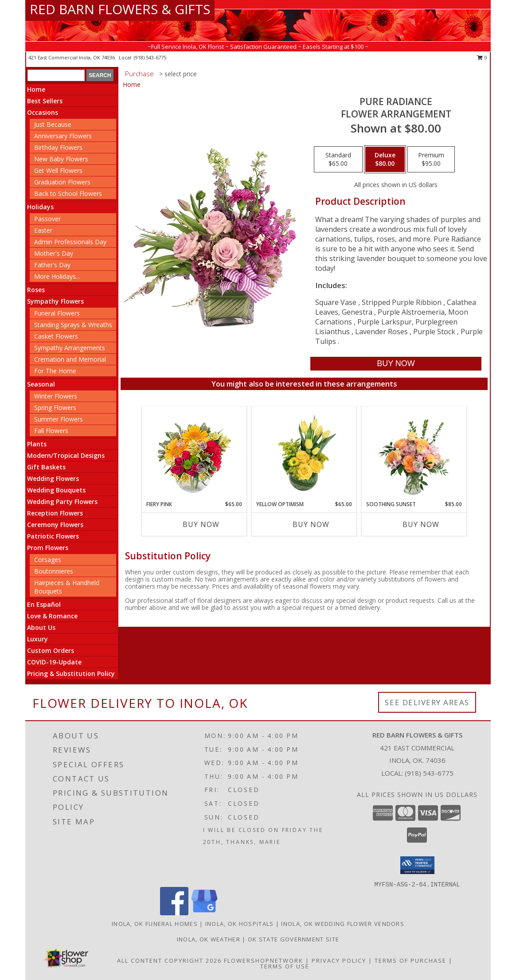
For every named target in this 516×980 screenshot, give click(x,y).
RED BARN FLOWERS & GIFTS (120, 9)
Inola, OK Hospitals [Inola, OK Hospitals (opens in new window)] (240, 924)
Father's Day (52, 265)
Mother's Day (54, 253)
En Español (44, 604)
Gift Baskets (46, 467)
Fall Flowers (51, 431)
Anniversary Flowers (63, 136)
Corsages (48, 560)
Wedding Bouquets (56, 490)
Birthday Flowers (58, 147)
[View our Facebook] (174, 913)
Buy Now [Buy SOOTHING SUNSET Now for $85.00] (421, 524)
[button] (417, 865)
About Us (41, 627)
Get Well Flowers (58, 170)
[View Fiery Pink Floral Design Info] (194, 454)
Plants (37, 444)
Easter (43, 230)
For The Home (55, 371)
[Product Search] (56, 75)
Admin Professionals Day (70, 242)
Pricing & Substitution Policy (71, 674)
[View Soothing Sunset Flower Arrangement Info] (414, 453)
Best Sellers (45, 101)
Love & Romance (52, 616)
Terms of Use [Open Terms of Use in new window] (285, 966)
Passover (47, 219)
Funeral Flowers (57, 313)
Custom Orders (51, 650)
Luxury (37, 639)
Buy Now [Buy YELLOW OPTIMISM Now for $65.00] (311, 524)
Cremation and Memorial (70, 359)
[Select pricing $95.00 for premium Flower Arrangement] (431, 160)
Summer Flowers (59, 419)
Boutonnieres (54, 571)
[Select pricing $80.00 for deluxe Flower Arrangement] (385, 160)
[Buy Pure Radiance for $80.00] (396, 364)
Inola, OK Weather (209, 939)
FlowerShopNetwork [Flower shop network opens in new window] (264, 960)
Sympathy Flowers (55, 301)
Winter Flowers (56, 396)
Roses (36, 290)
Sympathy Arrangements (70, 348)
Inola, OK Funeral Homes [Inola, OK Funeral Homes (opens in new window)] (155, 924)
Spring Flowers (55, 408)
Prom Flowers (48, 548)
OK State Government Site (293, 939)
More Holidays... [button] (57, 276)
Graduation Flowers (62, 182)
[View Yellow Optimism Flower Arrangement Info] (304, 453)
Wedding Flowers (53, 478)
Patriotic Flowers (53, 536)
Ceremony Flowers (55, 525)
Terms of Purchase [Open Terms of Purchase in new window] (410, 960)
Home (36, 89)
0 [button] (482, 57)
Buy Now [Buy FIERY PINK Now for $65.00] (201, 524)
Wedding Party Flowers (62, 502)
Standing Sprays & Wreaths (73, 325)
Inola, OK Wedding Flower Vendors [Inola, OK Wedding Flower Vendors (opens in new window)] (343, 924)
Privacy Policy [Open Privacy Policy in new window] (339, 960)
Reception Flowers (55, 513)
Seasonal (41, 384)
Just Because (53, 124)
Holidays (40, 207)
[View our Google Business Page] (204, 913)
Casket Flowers (56, 336)
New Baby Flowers (61, 159)
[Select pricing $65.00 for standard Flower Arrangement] (338, 160)
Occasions (43, 112)
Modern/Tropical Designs (66, 455)
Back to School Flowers (68, 193)
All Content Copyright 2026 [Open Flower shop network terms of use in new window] (169, 960)
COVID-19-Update (54, 662)
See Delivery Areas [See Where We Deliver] (427, 702)
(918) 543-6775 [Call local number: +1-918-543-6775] (150, 57)
